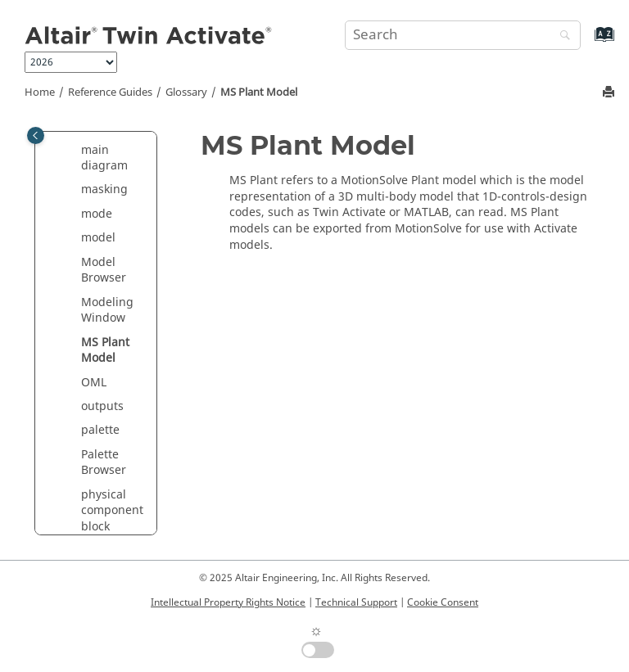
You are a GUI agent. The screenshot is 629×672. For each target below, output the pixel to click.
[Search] (561, 36)
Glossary (186, 92)
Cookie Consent (443, 602)
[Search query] (463, 35)
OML (94, 383)
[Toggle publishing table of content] (36, 135)
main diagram (104, 158)
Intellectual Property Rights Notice (228, 602)
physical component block (112, 511)
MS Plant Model (259, 92)
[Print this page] (610, 93)
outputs (102, 406)
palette (100, 430)
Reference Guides (110, 92)
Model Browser (104, 271)
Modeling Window (107, 311)
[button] (75, 151)
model (98, 238)
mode (97, 214)
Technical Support (356, 602)
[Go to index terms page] (587, 42)
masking (104, 189)
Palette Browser (104, 463)
